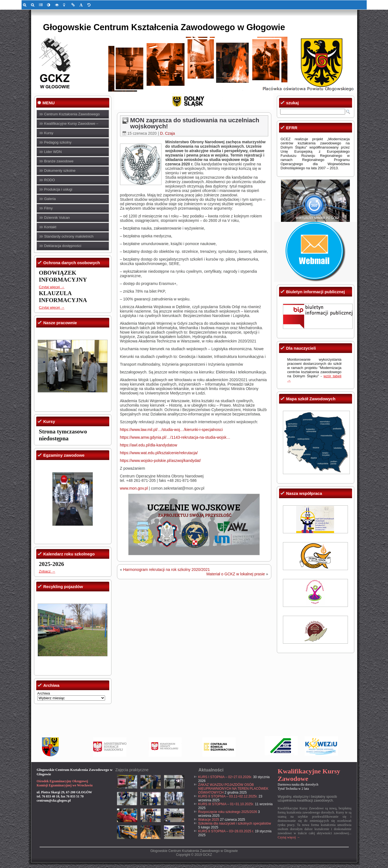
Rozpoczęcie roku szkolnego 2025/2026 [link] (228, 812)
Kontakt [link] (50, 227)
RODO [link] (50, 180)
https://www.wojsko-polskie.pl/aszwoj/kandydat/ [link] (161, 461)
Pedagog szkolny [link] (58, 142)
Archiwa (44, 693)
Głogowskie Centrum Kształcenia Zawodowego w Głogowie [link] (164, 27)
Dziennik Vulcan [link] (57, 218)
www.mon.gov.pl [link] (134, 488)
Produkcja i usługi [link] (58, 189)
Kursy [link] (49, 133)
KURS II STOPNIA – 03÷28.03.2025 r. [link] (226, 831)
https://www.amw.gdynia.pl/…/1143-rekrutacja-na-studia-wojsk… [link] (175, 437)
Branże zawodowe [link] (59, 161)
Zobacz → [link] (47, 571)
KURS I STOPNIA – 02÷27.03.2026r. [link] (225, 777)
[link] (26, 5)
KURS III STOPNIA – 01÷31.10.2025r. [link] (226, 804)
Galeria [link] (50, 199)
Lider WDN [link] (53, 152)
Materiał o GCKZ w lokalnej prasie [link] (236, 574)
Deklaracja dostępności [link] (63, 246)
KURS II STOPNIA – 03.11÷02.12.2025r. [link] (228, 796)
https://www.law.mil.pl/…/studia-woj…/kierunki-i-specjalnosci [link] (171, 430)
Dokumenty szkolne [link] (60, 171)
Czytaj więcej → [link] (52, 287)
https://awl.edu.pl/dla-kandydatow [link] (149, 445)
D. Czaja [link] (168, 133)
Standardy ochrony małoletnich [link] (69, 236)
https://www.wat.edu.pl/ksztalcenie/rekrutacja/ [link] (159, 453)
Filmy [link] (49, 208)
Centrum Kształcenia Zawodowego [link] (72, 114)
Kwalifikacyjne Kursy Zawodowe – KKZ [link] (71, 125)
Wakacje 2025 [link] (209, 820)
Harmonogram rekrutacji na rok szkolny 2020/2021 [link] (166, 570)
